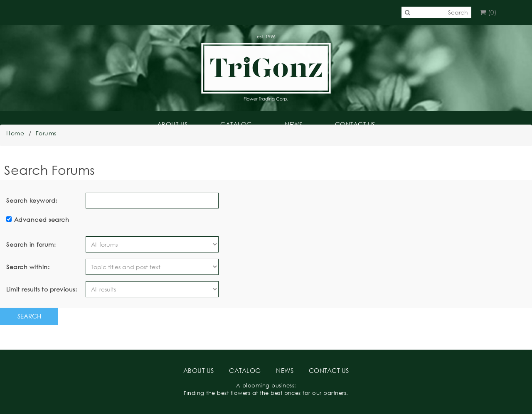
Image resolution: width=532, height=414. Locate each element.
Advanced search (42, 219)
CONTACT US (355, 124)
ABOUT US (172, 124)
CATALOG (236, 124)
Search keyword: (32, 200)
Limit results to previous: (42, 289)
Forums (46, 133)
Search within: (28, 267)
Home (15, 133)
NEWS (293, 124)
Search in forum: (31, 244)
